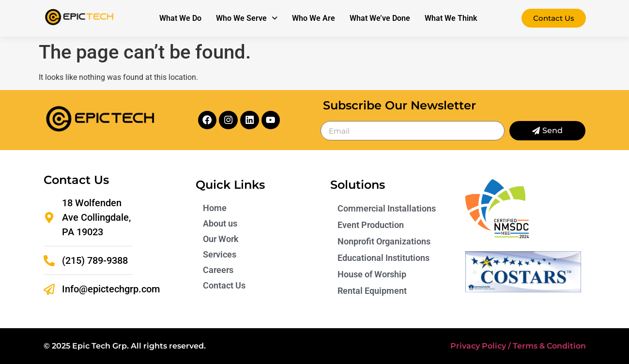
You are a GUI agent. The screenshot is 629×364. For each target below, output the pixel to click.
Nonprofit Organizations (384, 241)
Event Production (371, 225)
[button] (247, 18)
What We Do (180, 18)
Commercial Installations (387, 208)
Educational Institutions (384, 258)
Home (215, 208)
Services (220, 254)
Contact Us (224, 285)
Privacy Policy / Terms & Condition (518, 346)
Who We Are (314, 18)
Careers (218, 270)
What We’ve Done (380, 18)
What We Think (451, 18)
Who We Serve (247, 18)
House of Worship (372, 274)
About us (220, 223)
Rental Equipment (372, 291)
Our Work (221, 239)
